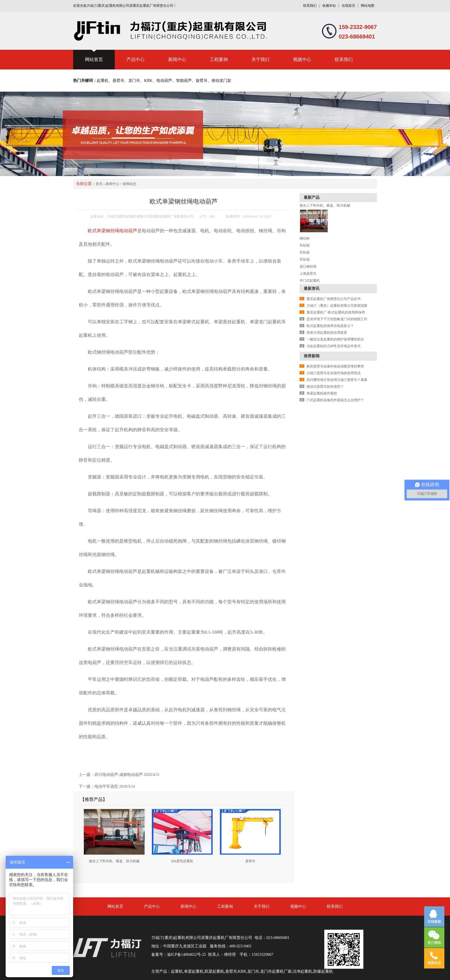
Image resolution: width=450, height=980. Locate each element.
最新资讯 (312, 289)
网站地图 (368, 6)
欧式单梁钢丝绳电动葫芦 (112, 231)
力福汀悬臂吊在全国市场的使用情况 (334, 373)
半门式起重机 (310, 281)
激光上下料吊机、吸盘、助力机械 (114, 861)
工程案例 (219, 59)
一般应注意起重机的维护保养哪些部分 (335, 339)
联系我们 (310, 6)
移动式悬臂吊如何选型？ (325, 387)
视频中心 (302, 59)
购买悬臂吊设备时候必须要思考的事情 (335, 366)
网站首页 (94, 59)
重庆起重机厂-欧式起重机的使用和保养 (336, 312)
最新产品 (312, 197)
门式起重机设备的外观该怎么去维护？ (335, 400)
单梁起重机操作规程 (322, 393)
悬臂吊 (250, 861)
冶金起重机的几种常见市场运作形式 (334, 346)
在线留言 (348, 6)
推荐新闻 (312, 356)
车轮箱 (305, 245)
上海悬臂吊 (308, 274)
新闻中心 (177, 59)
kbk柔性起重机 (182, 861)
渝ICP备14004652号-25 (186, 955)
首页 (99, 184)
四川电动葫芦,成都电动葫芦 (119, 775)
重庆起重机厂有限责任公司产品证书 (334, 299)
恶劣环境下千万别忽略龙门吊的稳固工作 (337, 319)
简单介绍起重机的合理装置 (327, 333)
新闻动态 (130, 184)
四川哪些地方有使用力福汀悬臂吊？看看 (337, 380)
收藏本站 (329, 6)
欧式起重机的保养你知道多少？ (330, 326)
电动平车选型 (106, 786)
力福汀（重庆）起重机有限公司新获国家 (337, 306)
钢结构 (305, 238)
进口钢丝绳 (308, 267)
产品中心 (136, 59)
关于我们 (260, 59)
